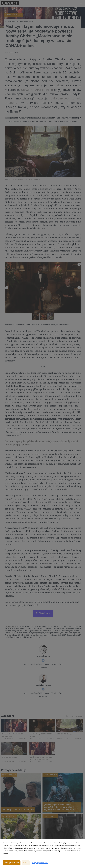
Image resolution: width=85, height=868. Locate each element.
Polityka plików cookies (40, 863)
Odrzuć (26, 863)
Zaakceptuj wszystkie (12, 863)
